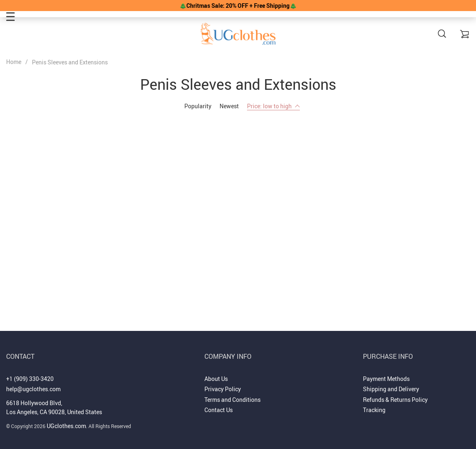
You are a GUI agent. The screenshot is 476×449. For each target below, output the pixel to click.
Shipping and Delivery (391, 389)
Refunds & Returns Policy (395, 400)
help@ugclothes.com (33, 389)
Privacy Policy (223, 389)
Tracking (374, 410)
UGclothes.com (66, 426)
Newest (229, 106)
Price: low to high (273, 106)
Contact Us (219, 410)
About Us (216, 379)
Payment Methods (386, 379)
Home (14, 62)
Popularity (198, 106)
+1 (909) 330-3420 (30, 379)
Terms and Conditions (232, 400)
